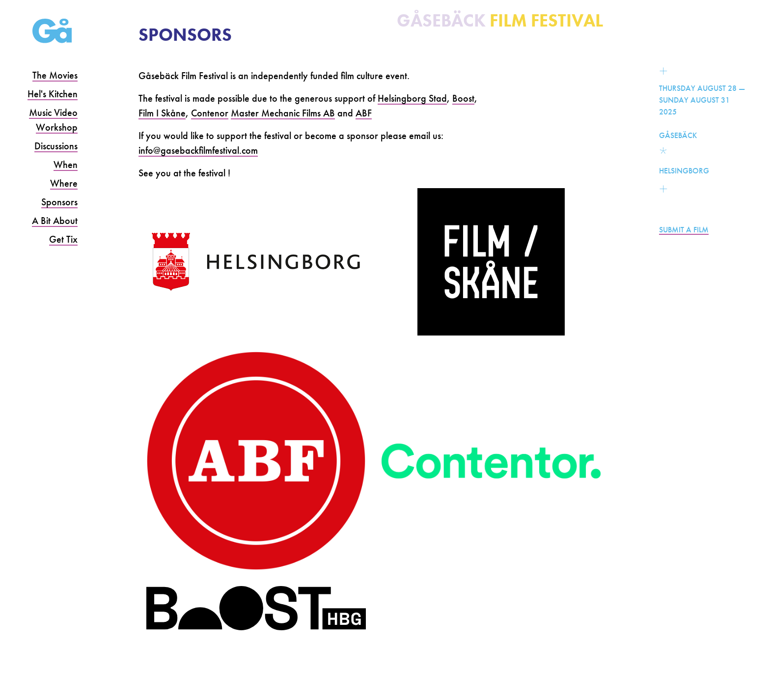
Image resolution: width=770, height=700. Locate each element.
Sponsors (59, 202)
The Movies (55, 75)
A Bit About (55, 221)
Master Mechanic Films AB (283, 113)
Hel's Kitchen (53, 94)
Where (64, 183)
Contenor (210, 113)
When (66, 165)
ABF (364, 113)
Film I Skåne (162, 113)
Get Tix (63, 239)
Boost (463, 98)
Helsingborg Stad (412, 98)
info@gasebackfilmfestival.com (198, 150)
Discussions (56, 146)
